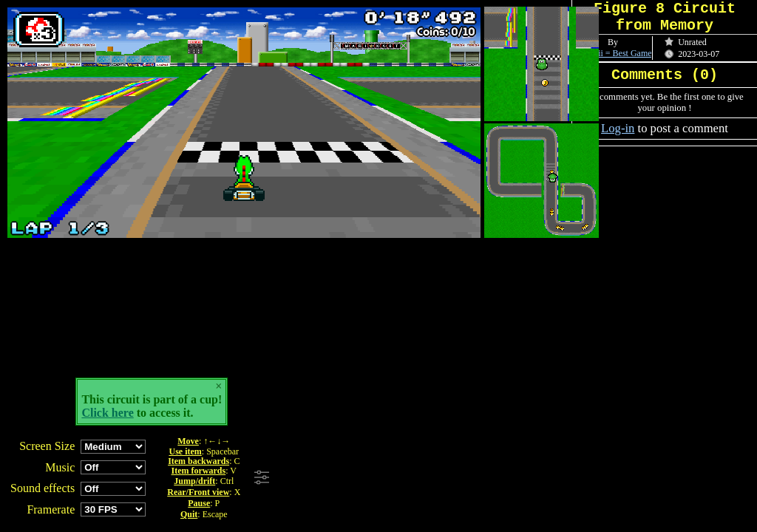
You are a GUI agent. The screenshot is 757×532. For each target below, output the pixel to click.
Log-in (618, 128)
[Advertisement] (475, 478)
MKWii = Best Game (614, 53)
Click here (107, 413)
